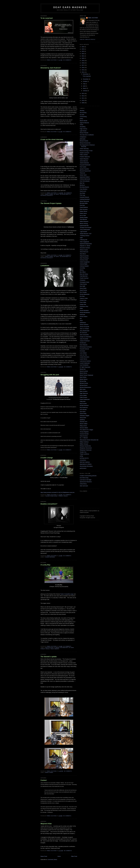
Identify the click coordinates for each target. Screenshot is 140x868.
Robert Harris (83, 213)
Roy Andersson (84, 408)
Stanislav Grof (83, 422)
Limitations (45, 266)
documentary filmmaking (86, 466)
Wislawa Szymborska (85, 446)
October (85, 81)
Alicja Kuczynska (84, 256)
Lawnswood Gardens (85, 361)
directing (82, 111)
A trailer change (47, 458)
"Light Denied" (83, 232)
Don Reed (82, 193)
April (84, 86)
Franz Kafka (83, 302)
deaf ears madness (85, 462)
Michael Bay (83, 381)
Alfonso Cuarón (84, 250)
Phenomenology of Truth (86, 151)
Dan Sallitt (82, 286)
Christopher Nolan (85, 282)
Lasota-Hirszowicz (85, 357)
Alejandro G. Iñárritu (85, 246)
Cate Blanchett (84, 276)
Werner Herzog (84, 224)
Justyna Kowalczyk (85, 341)
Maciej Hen (83, 369)
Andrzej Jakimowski (85, 179)
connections (83, 460)
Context (44, 780)
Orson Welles (83, 395)
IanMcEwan (83, 323)
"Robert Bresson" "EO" (86, 234)
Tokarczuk (82, 173)
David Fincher (83, 290)
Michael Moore (84, 385)
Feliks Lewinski (84, 155)
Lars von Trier (83, 355)
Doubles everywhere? (49, 504)
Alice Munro (83, 254)
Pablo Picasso (83, 397)
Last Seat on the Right (86, 480)
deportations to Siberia (52, 648)
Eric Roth (82, 296)
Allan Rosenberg (84, 258)
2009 (83, 103)
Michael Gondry (84, 383)
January (85, 91)
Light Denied (83, 131)
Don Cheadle (83, 292)
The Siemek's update (49, 657)
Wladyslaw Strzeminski (86, 448)
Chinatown (83, 280)
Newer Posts (44, 856)
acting (81, 456)
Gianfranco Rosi (84, 306)
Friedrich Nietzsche (85, 157)
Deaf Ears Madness (70, 7)
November (86, 79)
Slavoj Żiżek (83, 418)
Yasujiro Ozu (83, 452)
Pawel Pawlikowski (85, 399)
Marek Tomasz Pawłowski (86, 375)
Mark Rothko (83, 377)
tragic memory (55, 649)
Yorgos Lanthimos (84, 454)
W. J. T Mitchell (84, 438)
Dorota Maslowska (85, 294)
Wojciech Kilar (46, 824)
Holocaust (82, 315)
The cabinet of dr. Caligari (86, 430)
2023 (83, 51)
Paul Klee (82, 205)
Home (59, 856)
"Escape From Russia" (52, 496)
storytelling (83, 127)
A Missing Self (83, 240)
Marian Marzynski (84, 201)
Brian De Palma (84, 274)
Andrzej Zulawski (84, 266)
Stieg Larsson (83, 426)
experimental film (84, 226)
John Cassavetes (84, 335)
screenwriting (83, 117)
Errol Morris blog (84, 478)
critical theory (83, 484)
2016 (83, 68)
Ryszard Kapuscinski (85, 171)
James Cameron (84, 325)
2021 (83, 56)
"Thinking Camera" (85, 236)
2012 (83, 96)
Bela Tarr (82, 183)
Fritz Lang (82, 195)
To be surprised (47, 18)
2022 (83, 54)
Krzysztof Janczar (84, 349)
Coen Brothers (84, 189)
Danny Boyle (83, 288)
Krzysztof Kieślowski (85, 165)
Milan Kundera (84, 391)
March (85, 88)
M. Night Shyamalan (85, 367)
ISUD (81, 321)
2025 (83, 47)
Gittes (81, 308)
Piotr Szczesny (84, 209)
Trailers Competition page (67, 594)
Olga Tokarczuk (84, 393)
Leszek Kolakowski (85, 363)
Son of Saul (83, 215)
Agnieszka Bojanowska (86, 244)
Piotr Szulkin (83, 167)
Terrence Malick (84, 428)
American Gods (84, 260)
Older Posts (74, 856)
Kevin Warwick (84, 345)
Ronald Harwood (84, 405)
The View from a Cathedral (87, 135)
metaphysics (83, 137)
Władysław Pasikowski (86, 450)
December (86, 74)
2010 (83, 100)
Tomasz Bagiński (84, 432)
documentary (64, 648)
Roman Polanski (84, 133)
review (82, 125)
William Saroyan (84, 444)
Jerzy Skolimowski (85, 331)
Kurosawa (82, 351)
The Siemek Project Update (51, 203)
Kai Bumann (83, 343)
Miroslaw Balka (84, 203)
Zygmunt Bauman (84, 123)
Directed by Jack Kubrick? (51, 68)
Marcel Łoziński (84, 371)
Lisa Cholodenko (84, 365)
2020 (83, 58)
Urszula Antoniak (84, 434)
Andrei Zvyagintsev (85, 262)
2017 (83, 65)
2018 (83, 63)
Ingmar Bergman (50, 557)
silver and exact (84, 486)
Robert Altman (83, 211)
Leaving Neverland (85, 199)
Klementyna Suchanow (86, 347)
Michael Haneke (84, 141)
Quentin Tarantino (84, 169)
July (84, 84)
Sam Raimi (83, 412)
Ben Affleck (83, 272)
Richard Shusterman (85, 143)
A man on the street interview (52, 139)
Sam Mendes (83, 410)
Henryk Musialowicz (85, 312)
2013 (83, 93)
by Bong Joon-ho (84, 458)
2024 (83, 49)
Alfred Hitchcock (84, 252)
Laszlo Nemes (83, 359)
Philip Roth (83, 401)
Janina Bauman (84, 161)
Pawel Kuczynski (93, 18)
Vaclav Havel (83, 175)
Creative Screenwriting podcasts (88, 476)
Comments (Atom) (52, 860)
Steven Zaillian (84, 424)
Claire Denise (83, 284)
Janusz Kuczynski (84, 327)
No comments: (68, 60)
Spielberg (82, 420)
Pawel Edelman (84, 207)
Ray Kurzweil (83, 404)
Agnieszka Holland (85, 177)
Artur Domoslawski (85, 181)
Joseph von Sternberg (85, 337)
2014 (83, 72)
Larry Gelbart (83, 353)
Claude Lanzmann (85, 153)
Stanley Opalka (63, 496)
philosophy (83, 139)
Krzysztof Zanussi (84, 197)
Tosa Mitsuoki (83, 219)
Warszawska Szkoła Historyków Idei (89, 440)
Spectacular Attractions (86, 482)
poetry (81, 119)
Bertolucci (82, 185)
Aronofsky (82, 268)
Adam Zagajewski (84, 242)
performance (83, 468)
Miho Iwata (83, 389)
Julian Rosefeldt (84, 339)
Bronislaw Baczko (84, 187)
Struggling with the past (50, 375)
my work (56, 194)
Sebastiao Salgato (85, 416)
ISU (81, 319)
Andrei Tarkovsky (84, 149)
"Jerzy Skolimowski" (85, 230)
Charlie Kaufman (84, 278)
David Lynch (83, 191)
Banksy (82, 270)
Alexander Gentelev (85, 248)
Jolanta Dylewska (84, 163)
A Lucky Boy (45, 565)
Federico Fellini (84, 298)
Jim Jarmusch (83, 333)
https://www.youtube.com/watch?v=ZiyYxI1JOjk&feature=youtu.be (57, 492)
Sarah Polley (83, 414)
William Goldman (84, 442)
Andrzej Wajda (84, 264)
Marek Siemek (49, 194)
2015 (83, 70)
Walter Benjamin (84, 221)
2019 (83, 61)
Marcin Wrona (83, 373)
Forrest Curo (83, 300)
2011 (83, 98)
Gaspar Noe (83, 304)
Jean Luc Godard (84, 329)
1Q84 (81, 238)
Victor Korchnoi (84, 436)
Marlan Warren (84, 379)
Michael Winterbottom (85, 387)
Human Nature (84, 316)
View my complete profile (88, 40)
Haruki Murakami (84, 310)
